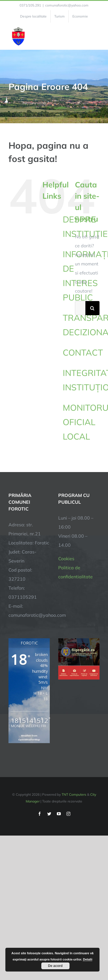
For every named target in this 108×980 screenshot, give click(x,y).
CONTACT (83, 352)
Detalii (88, 959)
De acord (55, 966)
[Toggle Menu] (96, 36)
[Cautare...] (80, 308)
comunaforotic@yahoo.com (67, 5)
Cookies (66, 559)
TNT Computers (74, 794)
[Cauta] (92, 308)
